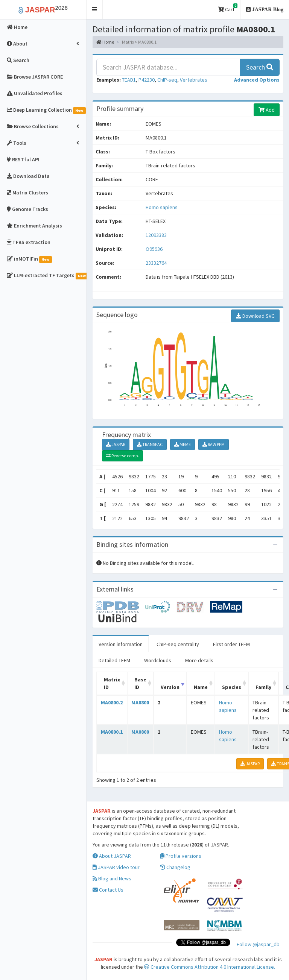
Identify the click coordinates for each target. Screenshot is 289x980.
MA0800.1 (112, 732)
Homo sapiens (162, 207)
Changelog (175, 867)
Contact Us (108, 890)
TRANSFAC (150, 444)
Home (105, 42)
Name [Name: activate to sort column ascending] (201, 687)
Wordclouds (158, 660)
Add (267, 110)
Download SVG (255, 316)
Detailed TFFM (114, 660)
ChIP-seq (167, 80)
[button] (95, 10)
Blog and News (112, 878)
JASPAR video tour (116, 867)
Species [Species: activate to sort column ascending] (232, 687)
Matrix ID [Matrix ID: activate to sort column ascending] (112, 683)
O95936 (155, 249)
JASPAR (116, 444)
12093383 (156, 235)
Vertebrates (194, 80)
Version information (121, 644)
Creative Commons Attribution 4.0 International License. (210, 967)
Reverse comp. (122, 456)
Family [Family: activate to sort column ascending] (263, 687)
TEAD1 (129, 80)
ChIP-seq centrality (178, 644)
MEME (183, 444)
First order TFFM (231, 644)
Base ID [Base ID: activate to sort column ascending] (140, 683)
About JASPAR (112, 856)
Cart (228, 8)
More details (199, 660)
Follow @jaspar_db (258, 944)
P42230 (147, 80)
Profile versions (181, 856)
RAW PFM (214, 444)
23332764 (156, 263)
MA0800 (140, 702)
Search (260, 67)
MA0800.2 (112, 702)
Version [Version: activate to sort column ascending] (170, 687)
